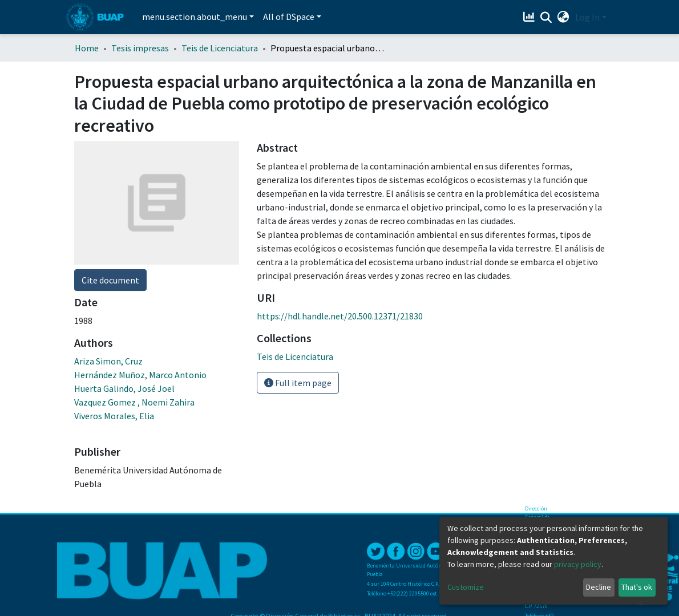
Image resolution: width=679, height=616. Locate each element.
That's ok (637, 587)
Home (87, 48)
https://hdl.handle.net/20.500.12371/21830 (340, 316)
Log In (587, 17)
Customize (466, 587)
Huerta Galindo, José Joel (124, 388)
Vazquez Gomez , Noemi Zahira (134, 402)
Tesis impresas (140, 48)
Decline (599, 587)
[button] (563, 17)
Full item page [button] (298, 383)
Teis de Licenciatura (220, 48)
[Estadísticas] (530, 17)
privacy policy (578, 564)
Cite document (110, 280)
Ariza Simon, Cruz (108, 361)
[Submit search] (546, 18)
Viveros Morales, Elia (114, 416)
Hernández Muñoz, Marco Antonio (140, 375)
